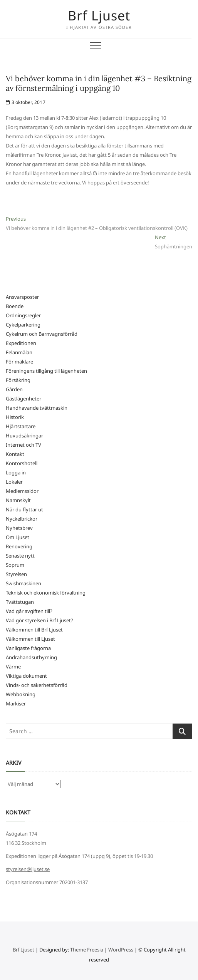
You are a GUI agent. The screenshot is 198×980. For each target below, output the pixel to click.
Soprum (15, 565)
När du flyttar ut (24, 509)
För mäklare (19, 362)
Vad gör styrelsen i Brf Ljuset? (39, 620)
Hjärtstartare (21, 426)
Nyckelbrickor (22, 519)
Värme (13, 667)
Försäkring (18, 380)
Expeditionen (21, 343)
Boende (15, 306)
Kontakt (15, 454)
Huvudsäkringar (24, 436)
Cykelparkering (23, 325)
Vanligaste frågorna (28, 648)
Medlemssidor (22, 491)
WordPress (121, 950)
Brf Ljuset (99, 15)
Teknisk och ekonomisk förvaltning (46, 593)
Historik (15, 417)
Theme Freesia (87, 950)
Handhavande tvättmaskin (37, 408)
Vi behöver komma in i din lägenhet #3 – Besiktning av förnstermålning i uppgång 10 (99, 83)
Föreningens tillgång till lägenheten (46, 371)
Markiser (16, 704)
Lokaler (14, 482)
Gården (14, 389)
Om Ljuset (18, 537)
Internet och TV (23, 445)
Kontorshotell (22, 463)
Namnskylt (18, 500)
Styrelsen (16, 574)
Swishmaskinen (23, 583)
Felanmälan (19, 352)
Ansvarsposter (22, 297)
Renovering (19, 546)
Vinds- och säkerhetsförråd (37, 685)
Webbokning (21, 694)
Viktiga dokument (26, 676)
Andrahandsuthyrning (31, 657)
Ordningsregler (23, 315)
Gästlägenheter (23, 399)
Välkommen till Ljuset (30, 639)
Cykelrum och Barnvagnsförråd (42, 334)
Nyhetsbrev (19, 528)
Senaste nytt (20, 556)
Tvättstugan (20, 602)
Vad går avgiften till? (29, 611)
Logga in (16, 472)
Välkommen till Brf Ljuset (34, 630)
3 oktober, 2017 (25, 102)
